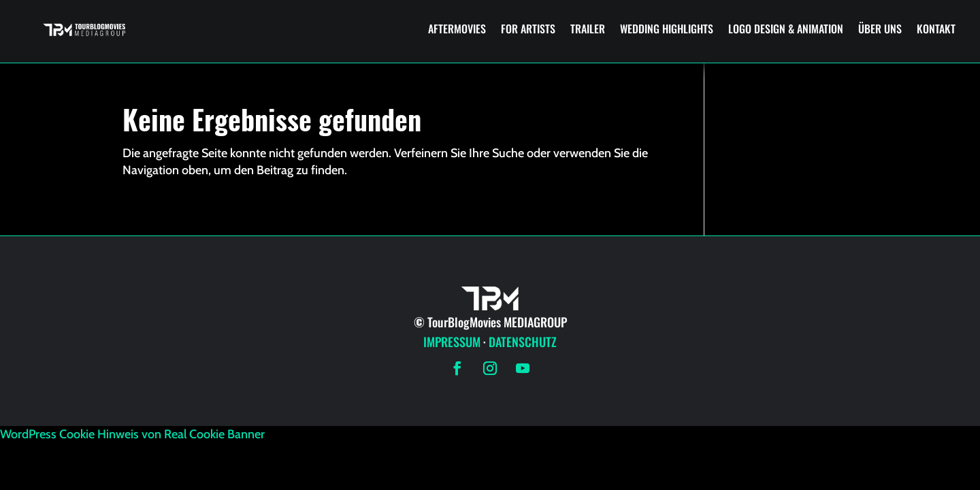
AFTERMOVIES (457, 29)
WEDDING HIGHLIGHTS (667, 29)
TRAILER (588, 29)
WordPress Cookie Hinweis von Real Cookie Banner (132, 434)
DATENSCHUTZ (523, 342)
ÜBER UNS (880, 29)
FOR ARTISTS (528, 29)
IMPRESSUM (452, 342)
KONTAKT (936, 29)
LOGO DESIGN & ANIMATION (786, 29)
